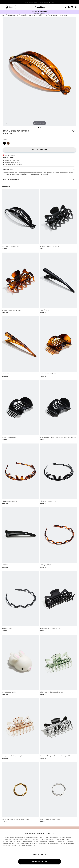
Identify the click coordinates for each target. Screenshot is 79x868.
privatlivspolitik (13, 845)
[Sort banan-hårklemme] (5, 143)
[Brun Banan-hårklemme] (9, 143)
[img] (38, 128)
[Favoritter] (73, 7)
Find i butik (8, 157)
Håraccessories (13, 15)
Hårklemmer (42, 15)
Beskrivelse (8, 169)
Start (3, 15)
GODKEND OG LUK (39, 862)
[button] (69, 7)
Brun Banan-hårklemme (58, 15)
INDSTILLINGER (39, 854)
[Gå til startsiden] (40, 7)
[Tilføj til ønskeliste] (73, 131)
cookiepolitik (30, 845)
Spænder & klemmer (28, 15)
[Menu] (3, 7)
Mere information (11, 180)
